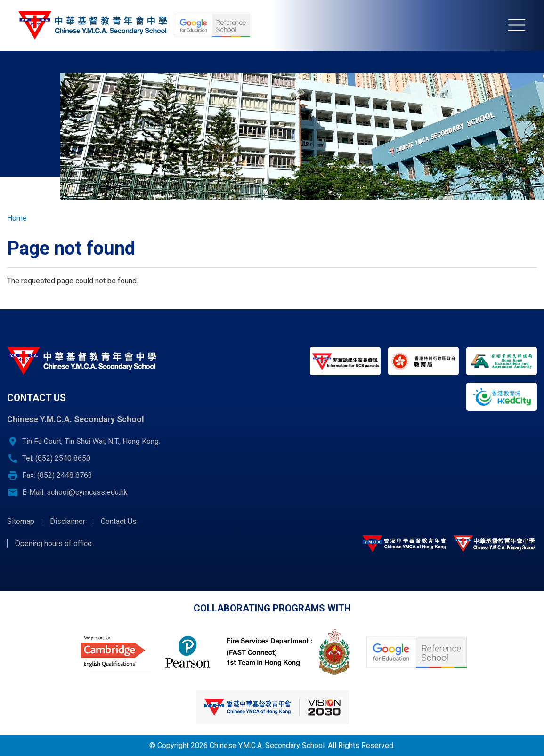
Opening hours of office (53, 543)
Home (17, 218)
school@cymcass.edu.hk (87, 492)
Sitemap (21, 521)
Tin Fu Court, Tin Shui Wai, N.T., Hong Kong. (91, 441)
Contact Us (119, 521)
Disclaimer (68, 521)
